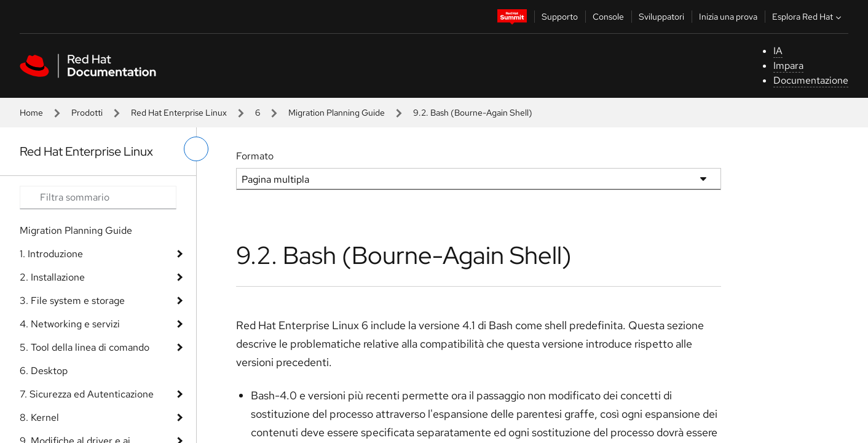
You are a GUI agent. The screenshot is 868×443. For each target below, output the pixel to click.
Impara (788, 66)
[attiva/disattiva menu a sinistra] (196, 149)
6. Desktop (44, 371)
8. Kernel (39, 417)
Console (608, 17)
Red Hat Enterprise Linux (179, 113)
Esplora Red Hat (808, 17)
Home (31, 113)
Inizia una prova (728, 17)
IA (778, 51)
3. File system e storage (72, 301)
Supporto (560, 17)
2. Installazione (52, 277)
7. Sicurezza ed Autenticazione (87, 394)
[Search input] (98, 198)
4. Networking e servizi (70, 324)
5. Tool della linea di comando (85, 347)
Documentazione (811, 80)
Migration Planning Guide (337, 113)
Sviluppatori (661, 17)
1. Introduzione (51, 254)
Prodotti (87, 113)
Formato (255, 156)
